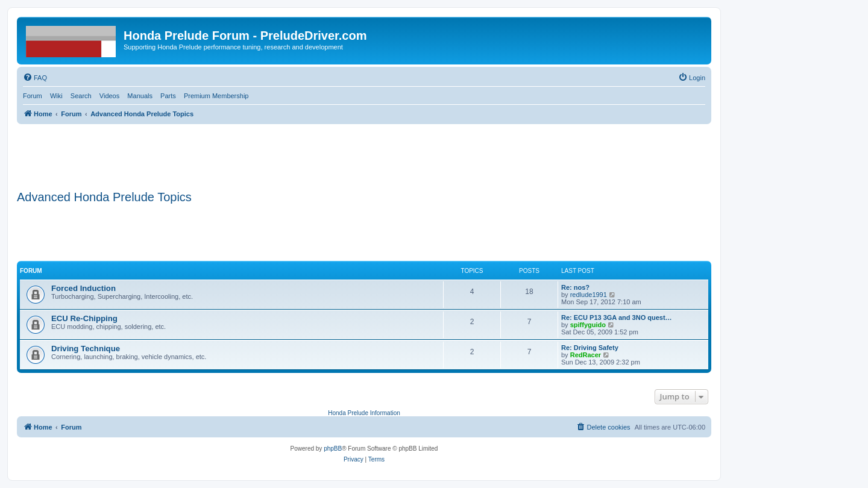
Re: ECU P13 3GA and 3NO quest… (617, 318)
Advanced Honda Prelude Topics (104, 197)
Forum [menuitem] (33, 96)
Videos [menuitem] (109, 96)
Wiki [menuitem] (56, 96)
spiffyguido (588, 325)
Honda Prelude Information (364, 413)
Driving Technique (86, 349)
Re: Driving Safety (590, 348)
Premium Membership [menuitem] (216, 96)
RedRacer (586, 355)
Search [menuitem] (81, 96)
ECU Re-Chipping (84, 318)
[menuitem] (35, 78)
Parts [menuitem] (168, 96)
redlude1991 (589, 295)
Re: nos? (575, 287)
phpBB (333, 449)
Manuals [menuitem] (140, 96)
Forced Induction (83, 288)
